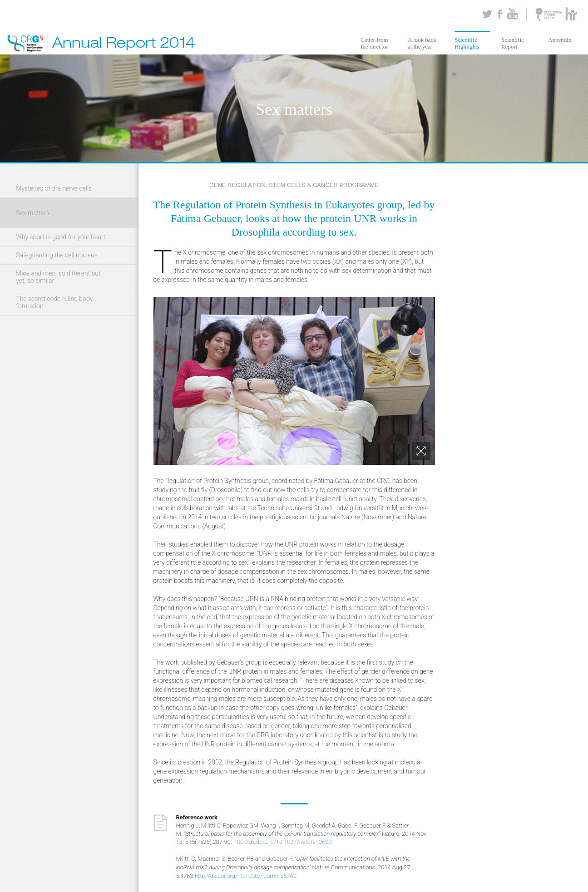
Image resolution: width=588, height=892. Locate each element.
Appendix (560, 40)
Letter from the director (375, 43)
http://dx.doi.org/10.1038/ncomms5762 (246, 876)
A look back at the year (422, 43)
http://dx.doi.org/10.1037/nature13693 (283, 842)
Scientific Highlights (467, 43)
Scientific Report (513, 43)
